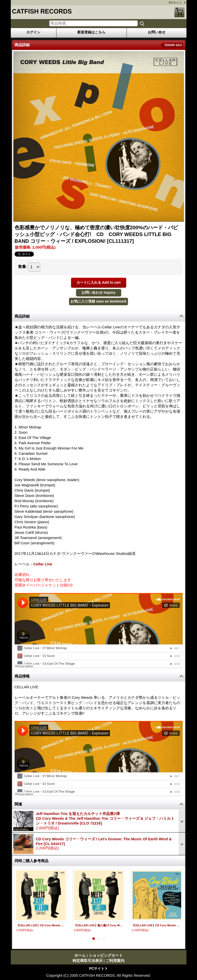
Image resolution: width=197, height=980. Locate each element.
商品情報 (22, 676)
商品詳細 (22, 316)
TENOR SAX (173, 45)
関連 (18, 804)
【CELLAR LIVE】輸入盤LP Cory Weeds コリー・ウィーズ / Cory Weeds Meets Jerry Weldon (99, 925)
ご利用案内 (115, 961)
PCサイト (176, 3)
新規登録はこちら (91, 32)
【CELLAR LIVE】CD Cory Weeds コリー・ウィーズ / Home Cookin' (156, 925)
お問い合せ (157, 32)
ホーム (80, 955)
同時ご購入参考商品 (31, 861)
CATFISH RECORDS (42, 11)
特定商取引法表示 (88, 961)
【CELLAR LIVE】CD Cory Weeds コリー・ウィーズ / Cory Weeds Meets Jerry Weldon (41, 925)
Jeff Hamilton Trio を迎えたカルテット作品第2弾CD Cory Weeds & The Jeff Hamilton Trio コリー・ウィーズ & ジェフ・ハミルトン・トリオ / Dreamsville (105, 818)
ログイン (33, 32)
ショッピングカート (179, 12)
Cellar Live (43, 564)
